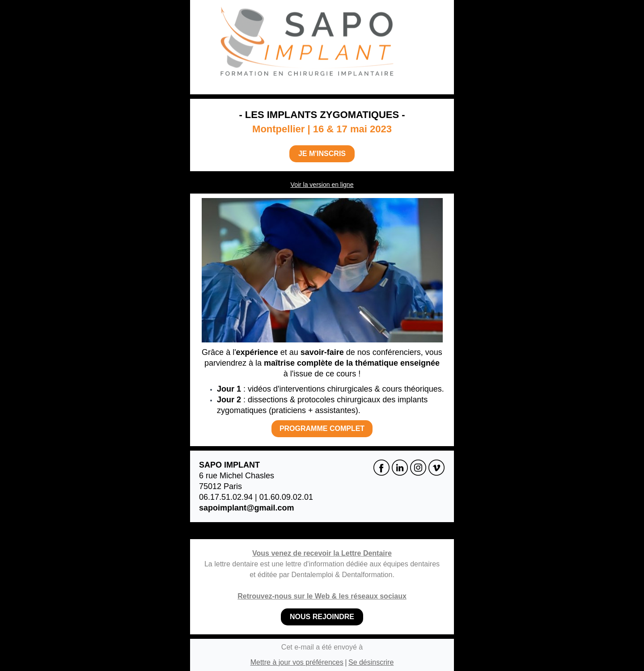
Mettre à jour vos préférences (297, 662)
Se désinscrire (371, 662)
